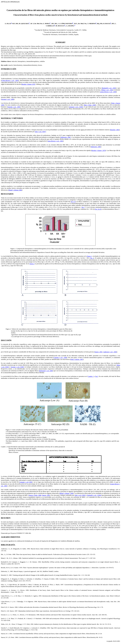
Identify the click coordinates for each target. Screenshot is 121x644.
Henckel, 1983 (115, 130)
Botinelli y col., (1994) (94, 495)
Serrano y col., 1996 (8, 99)
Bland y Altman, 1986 (66, 493)
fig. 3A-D (98, 209)
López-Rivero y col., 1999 (108, 92)
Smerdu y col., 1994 (14, 107)
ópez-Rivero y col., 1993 (55, 141)
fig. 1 (92, 258)
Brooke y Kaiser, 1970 (99, 150)
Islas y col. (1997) (40, 132)
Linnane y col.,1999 (26, 482)
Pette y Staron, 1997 (77, 359)
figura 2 (32, 264)
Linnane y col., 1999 (60, 357)
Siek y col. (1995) (80, 495)
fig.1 (83, 207)
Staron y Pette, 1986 (35, 495)
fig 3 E (73, 202)
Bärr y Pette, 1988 (90, 105)
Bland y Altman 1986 (15, 190)
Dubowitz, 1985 (66, 137)
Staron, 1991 (98, 352)
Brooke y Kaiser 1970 (28, 84)
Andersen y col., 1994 (110, 352)
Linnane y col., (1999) (76, 107)
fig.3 (97, 376)
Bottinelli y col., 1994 (109, 88)
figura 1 (89, 256)
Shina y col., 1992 (107, 90)
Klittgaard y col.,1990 (46, 371)
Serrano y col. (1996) (17, 367)
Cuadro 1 (91, 376)
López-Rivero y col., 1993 (10, 80)
